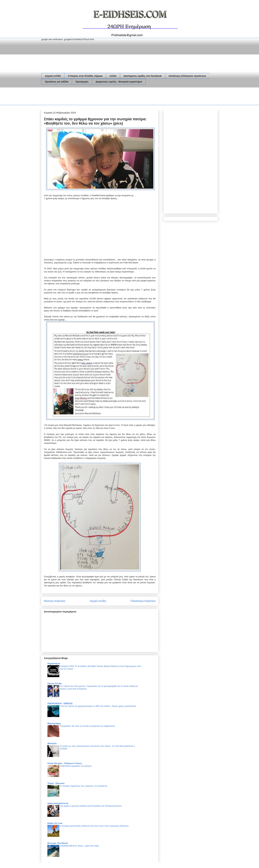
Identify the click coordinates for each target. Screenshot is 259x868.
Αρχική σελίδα (53, 76)
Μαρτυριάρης (54, 723)
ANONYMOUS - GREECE (60, 703)
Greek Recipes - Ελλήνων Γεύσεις (65, 763)
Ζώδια (113, 76)
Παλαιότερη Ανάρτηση (143, 601)
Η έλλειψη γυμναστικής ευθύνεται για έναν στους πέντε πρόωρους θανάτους (94, 826)
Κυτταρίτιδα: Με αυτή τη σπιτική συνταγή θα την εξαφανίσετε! (88, 726)
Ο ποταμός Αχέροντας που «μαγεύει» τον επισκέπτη (84, 786)
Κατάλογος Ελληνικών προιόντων (187, 76)
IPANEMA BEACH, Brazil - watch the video (79, 846)
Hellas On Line (55, 823)
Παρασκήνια (54, 663)
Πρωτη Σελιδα (55, 683)
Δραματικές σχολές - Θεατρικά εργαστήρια (119, 82)
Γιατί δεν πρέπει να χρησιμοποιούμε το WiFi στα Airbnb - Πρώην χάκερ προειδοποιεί (98, 706)
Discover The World (57, 843)
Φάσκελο (52, 743)
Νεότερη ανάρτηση (55, 601)
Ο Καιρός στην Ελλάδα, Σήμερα (85, 76)
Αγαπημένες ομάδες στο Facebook (143, 76)
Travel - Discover (56, 783)
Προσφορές (82, 82)
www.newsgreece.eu (58, 803)
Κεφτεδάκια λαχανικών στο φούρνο (76, 766)
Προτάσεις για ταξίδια (57, 82)
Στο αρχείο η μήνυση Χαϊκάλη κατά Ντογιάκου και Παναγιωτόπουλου (91, 806)
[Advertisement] (101, 97)
